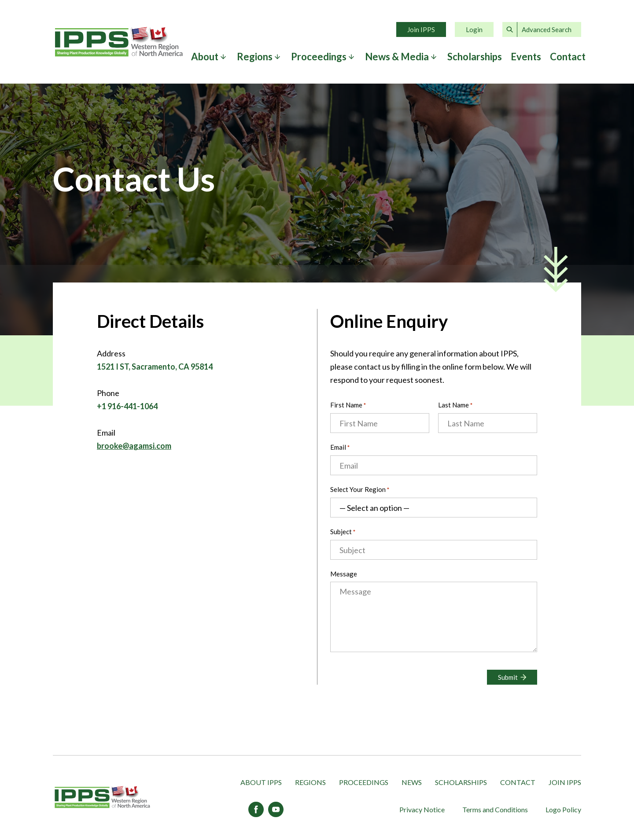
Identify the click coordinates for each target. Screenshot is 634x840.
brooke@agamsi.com (134, 446)
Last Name (456, 405)
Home (119, 42)
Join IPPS (421, 29)
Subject (343, 532)
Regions (255, 57)
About (205, 57)
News (412, 782)
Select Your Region (360, 490)
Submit (508, 677)
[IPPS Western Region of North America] (102, 798)
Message (344, 574)
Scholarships (475, 57)
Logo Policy (563, 809)
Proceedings (319, 57)
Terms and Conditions (495, 809)
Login (474, 29)
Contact (568, 57)
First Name (349, 405)
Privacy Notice (422, 809)
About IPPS (261, 782)
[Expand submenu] (223, 57)
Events (526, 57)
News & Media (397, 57)
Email (340, 448)
